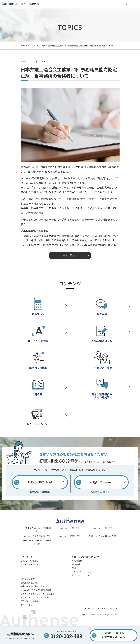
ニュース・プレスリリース (84, 572)
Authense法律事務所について (85, 557)
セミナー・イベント (81, 575)
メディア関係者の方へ (30, 564)
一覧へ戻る (69, 255)
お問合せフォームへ (114, 635)
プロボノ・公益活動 (30, 601)
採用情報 (76, 564)
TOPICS (34, 45)
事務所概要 (77, 561)
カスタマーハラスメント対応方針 (36, 597)
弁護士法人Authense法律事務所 (37, 530)
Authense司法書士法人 (70, 536)
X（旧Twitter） (88, 608)
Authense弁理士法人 (103, 528)
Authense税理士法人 (70, 528)
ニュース (41, 61)
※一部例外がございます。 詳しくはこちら (98, 462)
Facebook (103, 608)
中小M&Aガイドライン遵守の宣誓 (36, 590)
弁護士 (75, 568)
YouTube (113, 608)
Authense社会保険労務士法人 (37, 536)
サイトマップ (27, 605)
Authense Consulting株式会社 (103, 536)
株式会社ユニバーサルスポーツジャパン (37, 542)
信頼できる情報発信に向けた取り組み (38, 594)
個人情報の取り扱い (30, 583)
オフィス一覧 (27, 557)
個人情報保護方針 (29, 579)
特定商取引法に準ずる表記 (33, 586)
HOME (24, 45)
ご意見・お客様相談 (30, 561)
